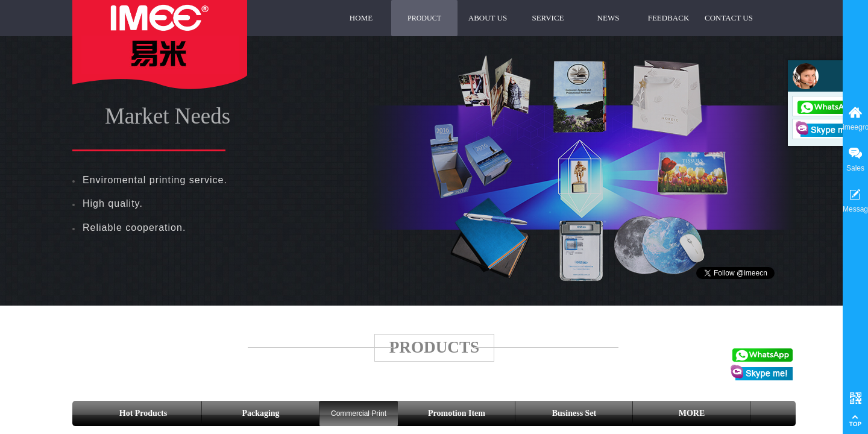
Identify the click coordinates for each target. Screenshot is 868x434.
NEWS (609, 18)
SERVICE (548, 18)
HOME (361, 18)
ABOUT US (488, 18)
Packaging (260, 413)
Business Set (574, 413)
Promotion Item (457, 413)
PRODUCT (424, 18)
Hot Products (143, 413)
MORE (692, 413)
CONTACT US (729, 18)
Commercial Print (359, 414)
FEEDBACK (669, 18)
